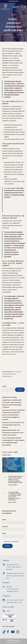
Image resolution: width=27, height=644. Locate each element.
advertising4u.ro (7, 376)
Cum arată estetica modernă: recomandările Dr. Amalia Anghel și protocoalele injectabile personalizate (13, 441)
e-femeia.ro (17, 372)
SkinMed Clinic (11, 35)
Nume (4, 520)
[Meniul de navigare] (25, 7)
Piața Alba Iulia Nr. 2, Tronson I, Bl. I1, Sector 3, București (14, 567)
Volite (10, 58)
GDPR (8, 611)
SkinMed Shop (14, 1)
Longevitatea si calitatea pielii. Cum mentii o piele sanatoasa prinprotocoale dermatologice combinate (12, 404)
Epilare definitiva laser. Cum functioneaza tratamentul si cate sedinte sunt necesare (13, 433)
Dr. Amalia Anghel (10, 188)
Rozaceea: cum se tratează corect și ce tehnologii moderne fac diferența (13, 425)
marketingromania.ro (9, 374)
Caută (4, 386)
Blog (13, 15)
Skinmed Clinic (15, 278)
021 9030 (9, 587)
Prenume (5, 526)
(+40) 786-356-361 (13, 589)
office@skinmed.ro (12, 591)
